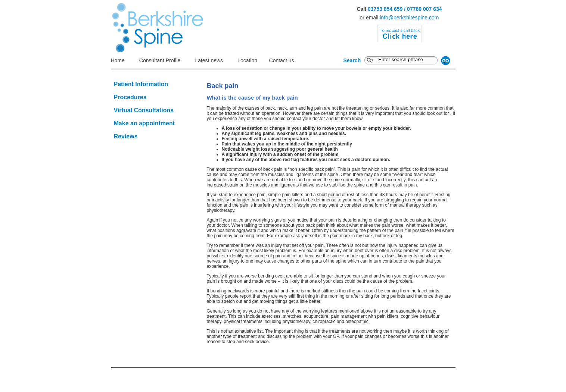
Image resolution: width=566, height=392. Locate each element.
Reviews (126, 136)
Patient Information (141, 84)
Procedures (130, 97)
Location (251, 60)
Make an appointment (144, 123)
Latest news (209, 60)
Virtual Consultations (144, 110)
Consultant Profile (160, 60)
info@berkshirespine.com (409, 18)
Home (118, 60)
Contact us (282, 60)
